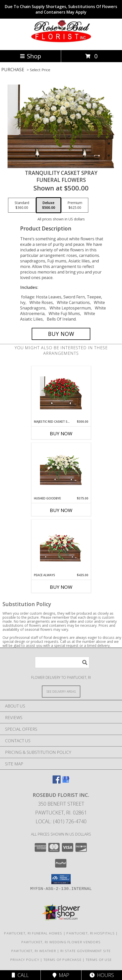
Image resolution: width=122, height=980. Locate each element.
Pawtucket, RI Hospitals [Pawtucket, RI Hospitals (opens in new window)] (91, 933)
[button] (61, 879)
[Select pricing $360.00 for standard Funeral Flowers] (22, 205)
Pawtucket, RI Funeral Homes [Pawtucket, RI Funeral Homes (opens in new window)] (33, 933)
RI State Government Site (86, 951)
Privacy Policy (25, 960)
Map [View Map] (61, 975)
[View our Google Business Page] (66, 782)
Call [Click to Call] (20, 975)
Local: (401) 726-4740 (61, 821)
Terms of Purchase (63, 960)
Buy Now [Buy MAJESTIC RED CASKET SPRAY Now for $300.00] (61, 434)
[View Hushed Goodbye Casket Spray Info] (61, 470)
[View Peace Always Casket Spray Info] (61, 546)
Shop (30, 56)
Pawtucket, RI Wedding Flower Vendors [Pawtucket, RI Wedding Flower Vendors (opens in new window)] (61, 942)
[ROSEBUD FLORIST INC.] (61, 43)
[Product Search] (62, 662)
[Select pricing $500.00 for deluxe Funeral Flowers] (49, 205)
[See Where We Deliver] (61, 691)
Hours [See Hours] (102, 975)
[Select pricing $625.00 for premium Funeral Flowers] (75, 205)
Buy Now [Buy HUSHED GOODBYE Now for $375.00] (61, 510)
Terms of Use (99, 960)
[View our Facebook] (57, 782)
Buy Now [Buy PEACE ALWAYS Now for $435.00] (61, 587)
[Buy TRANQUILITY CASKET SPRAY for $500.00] (61, 334)
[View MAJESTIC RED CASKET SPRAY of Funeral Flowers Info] (61, 393)
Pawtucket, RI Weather (34, 951)
